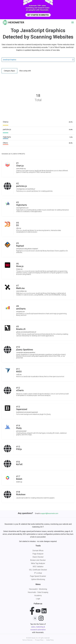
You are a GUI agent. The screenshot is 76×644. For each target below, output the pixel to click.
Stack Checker (38, 557)
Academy (38, 595)
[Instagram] (41, 618)
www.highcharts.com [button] (22, 208)
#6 (20, 265)
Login (38, 599)
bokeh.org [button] (19, 482)
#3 (22, 204)
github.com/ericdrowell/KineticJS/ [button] (26, 332)
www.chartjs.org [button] (21, 169)
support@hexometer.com (50, 513)
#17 (19, 478)
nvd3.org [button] (19, 374)
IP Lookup (38, 573)
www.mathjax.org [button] (21, 291)
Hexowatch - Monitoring (38, 589)
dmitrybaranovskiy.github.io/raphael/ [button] (27, 249)
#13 (27, 408)
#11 (19, 370)
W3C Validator (38, 567)
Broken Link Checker (38, 560)
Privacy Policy (39, 640)
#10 (26, 348)
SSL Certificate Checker (38, 570)
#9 (26, 328)
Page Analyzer (38, 554)
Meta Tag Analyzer (38, 563)
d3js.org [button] (19, 228)
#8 (21, 307)
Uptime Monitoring (38, 579)
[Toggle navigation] (73, 22)
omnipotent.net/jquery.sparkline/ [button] (26, 352)
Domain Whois (38, 551)
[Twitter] (35, 618)
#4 (19, 224)
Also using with (25, 71)
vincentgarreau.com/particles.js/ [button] (26, 189)
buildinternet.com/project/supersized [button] (27, 412)
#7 (21, 287)
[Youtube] (38, 611)
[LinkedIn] (44, 610)
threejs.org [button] (19, 269)
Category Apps (9, 71)
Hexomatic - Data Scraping (38, 592)
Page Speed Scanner (38, 576)
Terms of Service (27, 640)
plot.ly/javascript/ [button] (21, 431)
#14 (21, 427)
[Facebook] (32, 609)
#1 (21, 164)
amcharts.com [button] (20, 312)
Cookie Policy (50, 640)
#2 (26, 185)
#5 (27, 245)
